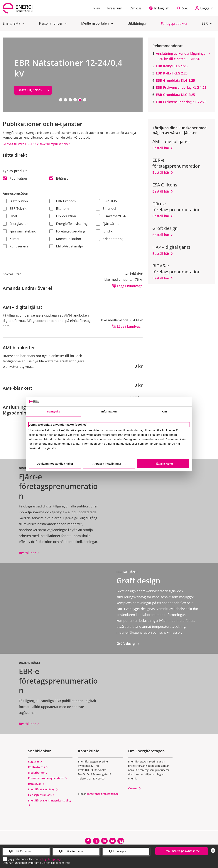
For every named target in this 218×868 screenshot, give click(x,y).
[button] (160, 8)
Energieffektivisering (69, 224)
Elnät (10, 216)
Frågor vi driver (51, 23)
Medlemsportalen (95, 23)
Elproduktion (63, 216)
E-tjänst (59, 178)
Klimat (11, 239)
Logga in (35, 761)
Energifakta (12, 23)
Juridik (104, 231)
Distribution (15, 201)
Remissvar (36, 784)
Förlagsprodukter (174, 23)
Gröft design (128, 643)
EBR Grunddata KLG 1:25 (175, 80)
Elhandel (106, 208)
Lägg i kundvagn (127, 286)
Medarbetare (38, 773)
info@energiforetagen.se (103, 794)
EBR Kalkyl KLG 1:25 (172, 66)
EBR (205, 23)
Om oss (135, 788)
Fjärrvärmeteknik (19, 231)
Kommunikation (65, 239)
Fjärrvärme (108, 224)
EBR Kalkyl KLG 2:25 (172, 73)
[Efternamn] (76, 851)
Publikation (15, 178)
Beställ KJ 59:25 (30, 90)
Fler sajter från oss (42, 795)
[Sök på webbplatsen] (183, 8)
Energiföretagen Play (43, 789)
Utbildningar (137, 23)
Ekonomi (60, 208)
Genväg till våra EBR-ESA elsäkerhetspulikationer (36, 144)
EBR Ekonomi (63, 201)
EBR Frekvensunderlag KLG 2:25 (181, 102)
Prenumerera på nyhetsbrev (48, 778)
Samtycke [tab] (54, 411)
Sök (185, 8)
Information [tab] (109, 411)
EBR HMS (106, 201)
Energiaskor (15, 224)
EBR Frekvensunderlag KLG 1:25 (181, 87)
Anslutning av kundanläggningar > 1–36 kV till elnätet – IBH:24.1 (183, 56)
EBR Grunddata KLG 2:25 (175, 95)
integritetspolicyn (51, 859)
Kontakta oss (38, 767)
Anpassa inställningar (109, 464)
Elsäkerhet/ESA (111, 216)
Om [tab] (164, 411)
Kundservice (16, 246)
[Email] (126, 851)
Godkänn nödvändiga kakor (55, 464)
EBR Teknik (15, 208)
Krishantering (110, 239)
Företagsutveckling (67, 231)
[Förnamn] (26, 851)
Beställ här (161, 148)
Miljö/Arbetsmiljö (66, 246)
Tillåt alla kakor (163, 464)
